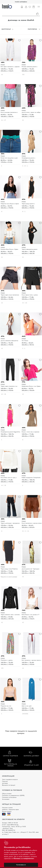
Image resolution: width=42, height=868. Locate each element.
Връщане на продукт (9, 785)
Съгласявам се (21, 865)
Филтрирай (7, 29)
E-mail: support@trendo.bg (10, 825)
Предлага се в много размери (9, 577)
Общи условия (7, 794)
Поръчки (5, 781)
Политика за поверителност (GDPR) (13, 795)
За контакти (6, 799)
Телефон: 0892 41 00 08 (10, 823)
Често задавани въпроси (10, 779)
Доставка (5, 783)
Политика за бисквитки (9, 797)
